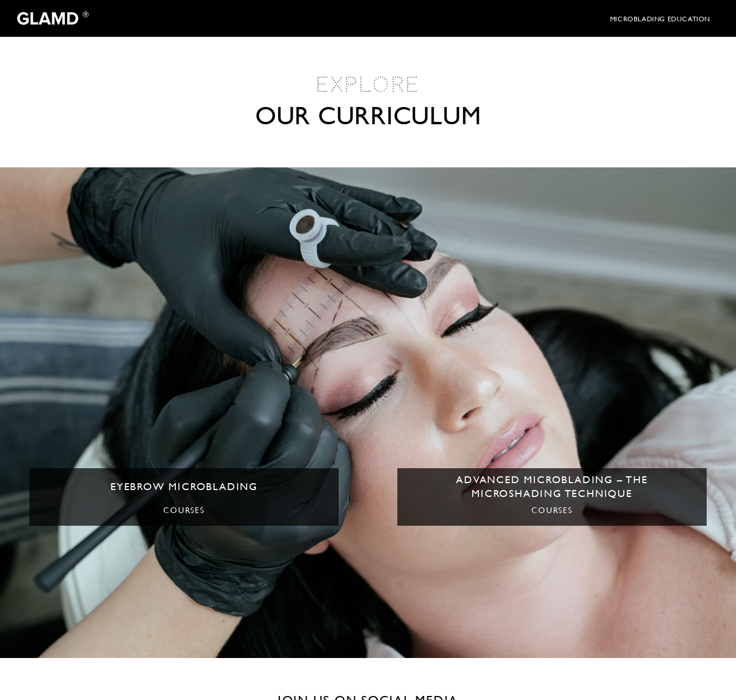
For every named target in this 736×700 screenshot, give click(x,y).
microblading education (660, 18)
